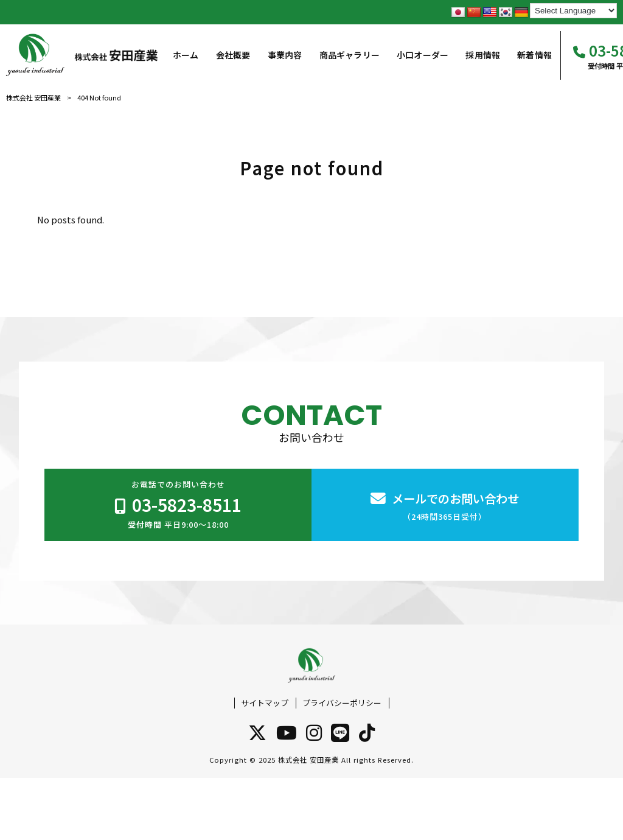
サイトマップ (265, 703)
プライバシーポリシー (342, 703)
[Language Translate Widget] (573, 11)
